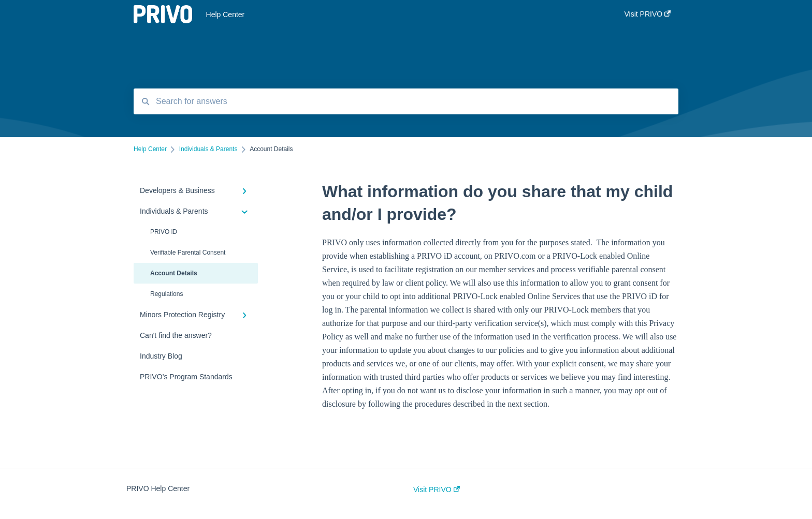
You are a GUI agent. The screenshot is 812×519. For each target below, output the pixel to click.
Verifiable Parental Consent (188, 253)
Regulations (166, 294)
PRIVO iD (164, 232)
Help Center (226, 14)
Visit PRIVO (437, 490)
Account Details (174, 273)
